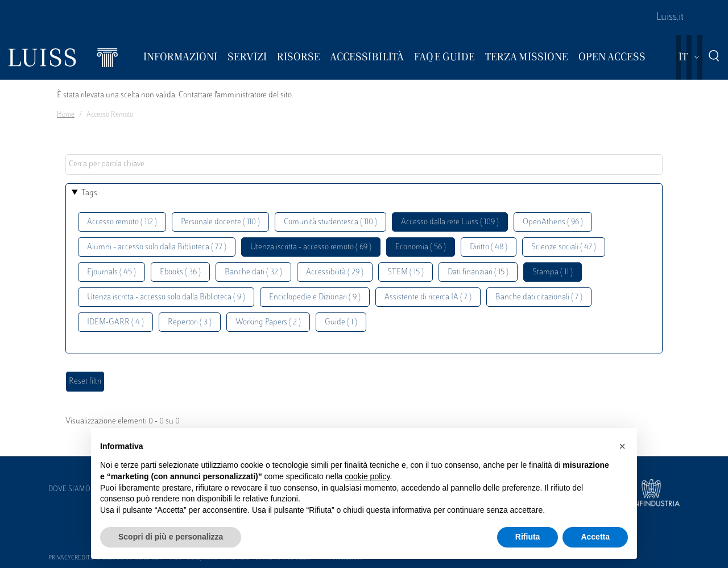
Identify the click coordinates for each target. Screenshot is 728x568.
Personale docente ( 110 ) (220, 222)
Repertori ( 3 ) (190, 322)
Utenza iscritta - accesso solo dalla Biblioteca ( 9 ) (166, 297)
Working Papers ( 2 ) (268, 322)
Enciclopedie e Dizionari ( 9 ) (315, 297)
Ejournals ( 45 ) (111, 272)
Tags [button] (89, 193)
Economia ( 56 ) (421, 247)
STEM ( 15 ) (406, 272)
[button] (622, 446)
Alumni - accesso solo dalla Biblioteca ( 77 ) (157, 247)
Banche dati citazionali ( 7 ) (539, 297)
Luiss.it (670, 18)
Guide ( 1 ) (341, 322)
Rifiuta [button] (528, 537)
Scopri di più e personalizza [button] (171, 537)
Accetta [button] (595, 537)
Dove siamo (69, 489)
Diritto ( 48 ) (489, 247)
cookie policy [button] (367, 476)
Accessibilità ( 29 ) (335, 272)
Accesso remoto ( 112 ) (122, 222)
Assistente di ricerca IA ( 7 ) (428, 297)
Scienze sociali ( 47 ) (564, 247)
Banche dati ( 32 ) (253, 272)
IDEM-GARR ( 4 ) (115, 322)
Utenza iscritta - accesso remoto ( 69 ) (311, 247)
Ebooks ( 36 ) (180, 272)
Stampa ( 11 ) (553, 272)
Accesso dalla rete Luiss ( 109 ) (450, 222)
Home (66, 115)
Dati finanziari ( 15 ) (478, 272)
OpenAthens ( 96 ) (553, 222)
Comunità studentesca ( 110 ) (330, 222)
